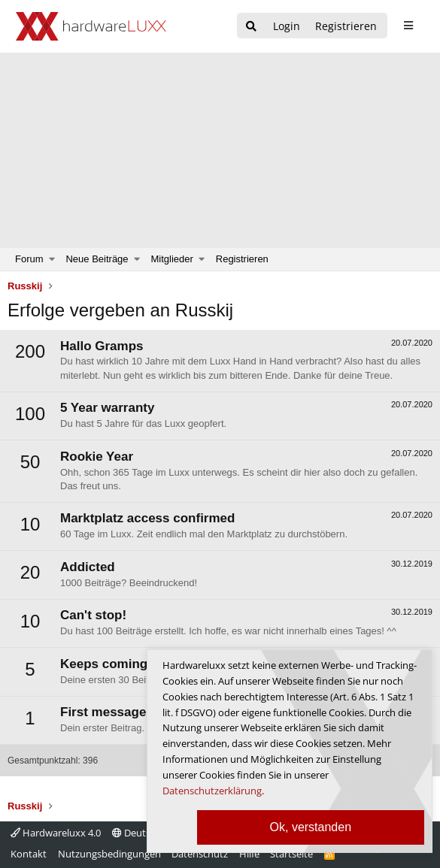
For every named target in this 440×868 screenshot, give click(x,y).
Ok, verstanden (311, 827)
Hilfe (249, 854)
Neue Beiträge (97, 259)
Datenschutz (200, 854)
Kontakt (29, 854)
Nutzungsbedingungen (109, 854)
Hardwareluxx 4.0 (56, 833)
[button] (52, 259)
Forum (29, 259)
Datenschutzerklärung (212, 791)
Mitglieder (172, 259)
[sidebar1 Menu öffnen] (408, 26)
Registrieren (242, 259)
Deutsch (137, 833)
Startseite (291, 854)
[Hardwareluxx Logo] (91, 26)
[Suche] (251, 27)
